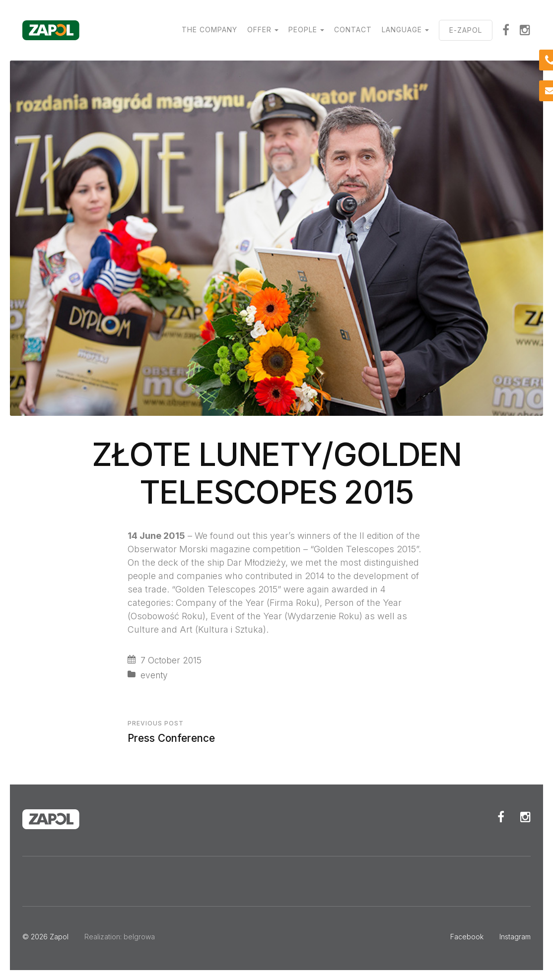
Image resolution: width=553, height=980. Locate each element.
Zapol (59, 937)
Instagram (525, 30)
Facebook (506, 30)
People (303, 30)
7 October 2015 (171, 660)
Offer (259, 30)
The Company (209, 30)
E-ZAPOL (466, 30)
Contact (353, 30)
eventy (154, 675)
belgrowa (139, 937)
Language (402, 30)
